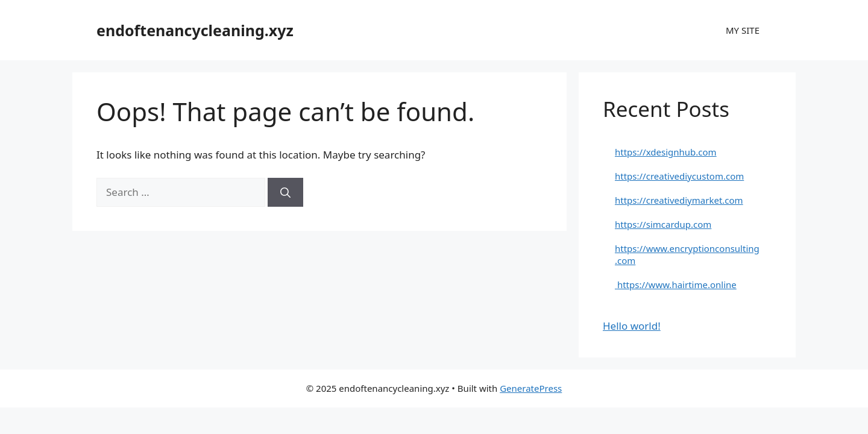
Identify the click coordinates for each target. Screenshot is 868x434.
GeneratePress (531, 388)
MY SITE (743, 30)
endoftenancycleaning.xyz (195, 30)
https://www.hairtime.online (676, 285)
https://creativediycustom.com (679, 176)
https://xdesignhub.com (666, 152)
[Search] (285, 192)
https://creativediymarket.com (679, 200)
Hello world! (632, 326)
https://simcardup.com (663, 224)
